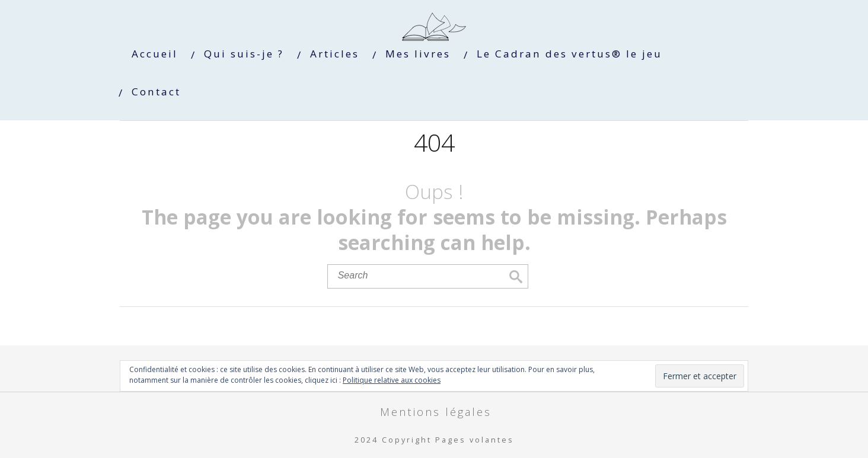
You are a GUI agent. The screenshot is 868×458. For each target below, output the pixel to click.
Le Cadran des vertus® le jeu (569, 54)
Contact (156, 92)
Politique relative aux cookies (392, 380)
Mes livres (418, 54)
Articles (335, 54)
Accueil (155, 54)
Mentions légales (436, 411)
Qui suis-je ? (244, 54)
